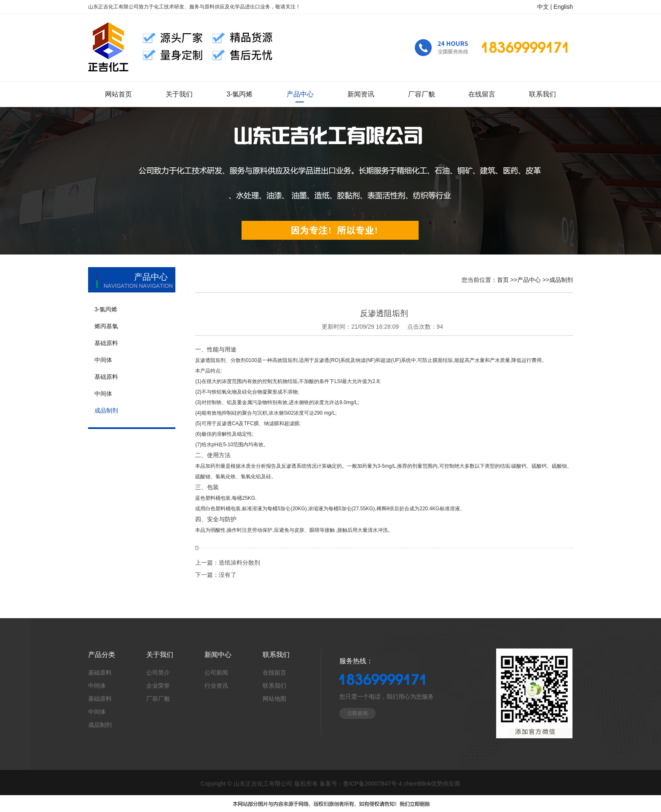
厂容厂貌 (158, 699)
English (563, 7)
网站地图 (274, 699)
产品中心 (529, 280)
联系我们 (274, 686)
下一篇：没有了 (216, 575)
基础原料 (100, 673)
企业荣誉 (158, 686)
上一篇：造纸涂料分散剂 (228, 563)
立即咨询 (357, 713)
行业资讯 (216, 686)
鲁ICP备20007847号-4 (373, 784)
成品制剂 (561, 280)
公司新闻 (216, 673)
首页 (503, 280)
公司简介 (158, 673)
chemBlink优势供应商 (432, 784)
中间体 (97, 686)
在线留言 (274, 673)
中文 (543, 7)
